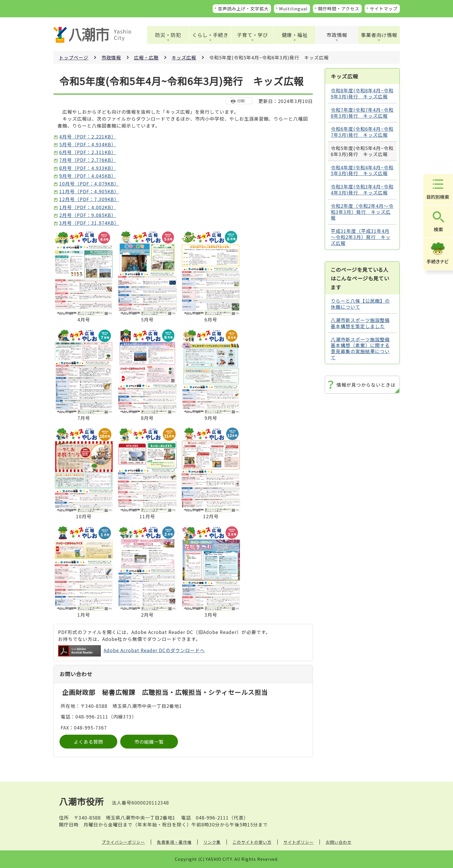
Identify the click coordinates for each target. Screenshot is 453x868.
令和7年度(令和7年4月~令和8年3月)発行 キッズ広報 (362, 113)
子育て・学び (253, 35)
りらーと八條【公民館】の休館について (360, 304)
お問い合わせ (339, 842)
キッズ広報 (184, 57)
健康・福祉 (295, 35)
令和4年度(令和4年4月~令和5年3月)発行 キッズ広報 (362, 170)
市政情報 (337, 35)
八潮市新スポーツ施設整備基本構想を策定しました (360, 323)
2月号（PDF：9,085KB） (88, 215)
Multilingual (293, 9)
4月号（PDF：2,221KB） (88, 136)
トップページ (74, 57)
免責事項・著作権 (174, 842)
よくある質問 (88, 742)
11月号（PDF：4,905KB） (89, 191)
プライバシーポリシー (123, 842)
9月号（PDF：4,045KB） (88, 176)
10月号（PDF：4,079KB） (89, 184)
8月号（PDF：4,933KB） (88, 168)
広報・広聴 (146, 57)
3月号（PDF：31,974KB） (89, 223)
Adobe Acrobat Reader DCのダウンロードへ (131, 651)
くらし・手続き (210, 35)
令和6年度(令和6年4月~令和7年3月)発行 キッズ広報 (362, 132)
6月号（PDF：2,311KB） (88, 152)
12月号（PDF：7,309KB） (89, 199)
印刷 (241, 101)
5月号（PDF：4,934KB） (88, 144)
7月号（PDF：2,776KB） (88, 160)
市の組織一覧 (149, 742)
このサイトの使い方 (252, 842)
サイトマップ (384, 9)
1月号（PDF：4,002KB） (88, 207)
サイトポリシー (299, 842)
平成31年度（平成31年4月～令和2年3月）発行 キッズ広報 (361, 237)
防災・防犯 (168, 35)
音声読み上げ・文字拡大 (243, 9)
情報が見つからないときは (366, 385)
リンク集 (212, 842)
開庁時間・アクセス (339, 9)
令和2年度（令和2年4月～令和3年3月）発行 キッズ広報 (362, 212)
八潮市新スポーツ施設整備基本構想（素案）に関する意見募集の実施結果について (360, 348)
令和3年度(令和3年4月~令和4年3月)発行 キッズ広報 (362, 189)
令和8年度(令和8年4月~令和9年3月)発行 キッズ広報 (362, 93)
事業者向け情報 (379, 35)
